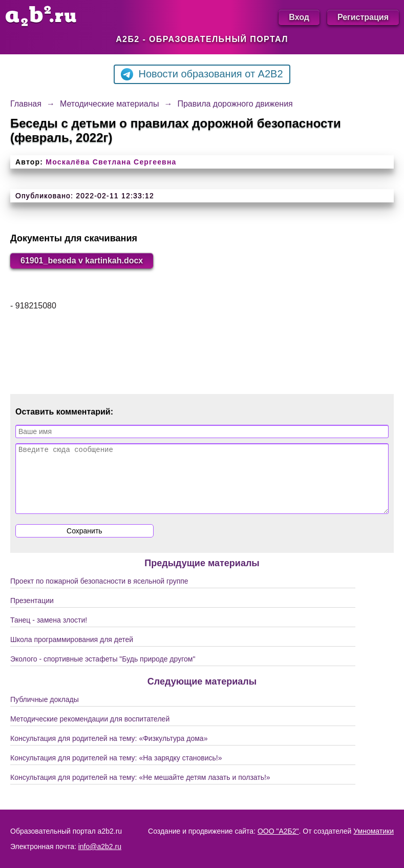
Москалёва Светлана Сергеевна (111, 162)
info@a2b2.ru (100, 846)
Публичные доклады (45, 712)
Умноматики (374, 831)
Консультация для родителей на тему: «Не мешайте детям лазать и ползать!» (140, 790)
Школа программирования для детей (72, 652)
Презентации (32, 613)
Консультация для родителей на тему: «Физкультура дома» (109, 751)
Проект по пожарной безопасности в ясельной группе (99, 593)
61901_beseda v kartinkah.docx (82, 261)
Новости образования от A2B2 (202, 74)
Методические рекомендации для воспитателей (90, 731)
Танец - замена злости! (49, 632)
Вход (299, 17)
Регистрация (363, 17)
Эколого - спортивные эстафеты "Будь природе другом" (103, 671)
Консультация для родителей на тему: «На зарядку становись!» (116, 770)
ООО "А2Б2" (278, 831)
